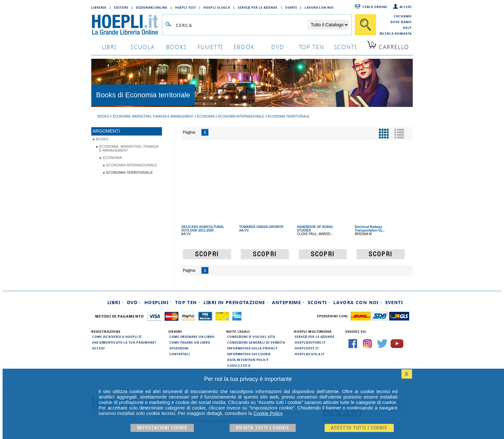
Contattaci (180, 354)
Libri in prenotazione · (236, 302)
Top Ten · (188, 302)
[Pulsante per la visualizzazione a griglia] (384, 134)
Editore (121, 7)
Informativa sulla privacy (252, 348)
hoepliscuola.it (310, 354)
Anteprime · (288, 302)
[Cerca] (365, 25)
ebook (244, 47)
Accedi (406, 7)
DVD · (134, 302)
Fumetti (210, 47)
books (177, 47)
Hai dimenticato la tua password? (124, 342)
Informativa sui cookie (249, 354)
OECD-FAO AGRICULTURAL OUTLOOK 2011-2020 (203, 229)
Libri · (116, 302)
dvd (278, 47)
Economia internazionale (132, 165)
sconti (345, 47)
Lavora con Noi (319, 7)
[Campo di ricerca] (242, 25)
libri (109, 47)
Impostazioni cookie (162, 428)
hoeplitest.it (307, 348)
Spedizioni (179, 348)
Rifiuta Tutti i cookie (263, 428)
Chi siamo (403, 16)
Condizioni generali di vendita (256, 342)
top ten (311, 47)
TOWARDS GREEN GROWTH (261, 227)
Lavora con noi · (358, 302)
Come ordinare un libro (192, 337)
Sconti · (319, 302)
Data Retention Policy (248, 360)
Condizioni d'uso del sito (251, 337)
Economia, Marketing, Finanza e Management (129, 148)
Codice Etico (239, 365)
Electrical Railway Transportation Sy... (370, 229)
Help (407, 28)
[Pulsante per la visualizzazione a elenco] (399, 134)
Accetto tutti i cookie (359, 428)
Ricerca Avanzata (396, 33)
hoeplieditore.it (310, 342)
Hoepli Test (186, 7)
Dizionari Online (152, 7)
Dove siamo (401, 22)
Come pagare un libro (190, 342)
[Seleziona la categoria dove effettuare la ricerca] (329, 25)
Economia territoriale (130, 172)
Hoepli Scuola (217, 7)
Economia (113, 158)
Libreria (99, 7)
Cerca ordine (375, 7)
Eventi (291, 7)
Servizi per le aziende (258, 7)
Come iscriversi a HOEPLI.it (117, 337)
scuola (143, 47)
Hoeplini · (158, 302)
